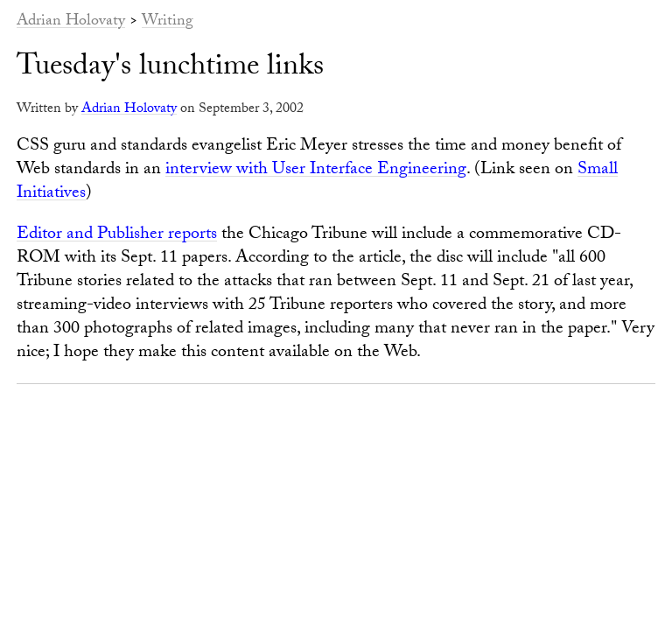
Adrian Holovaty (71, 22)
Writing (168, 22)
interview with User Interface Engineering (316, 171)
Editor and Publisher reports (117, 235)
